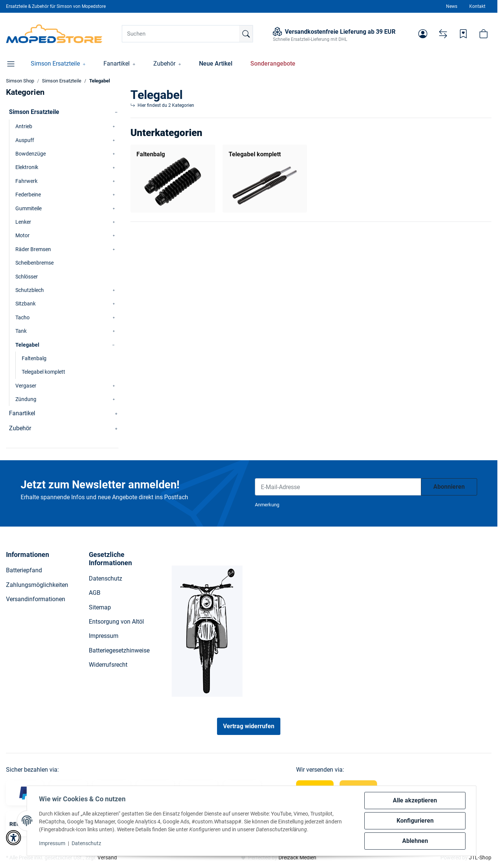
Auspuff (25, 140)
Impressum (52, 843)
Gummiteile (28, 208)
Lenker (23, 222)
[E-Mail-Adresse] (338, 487)
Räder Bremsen (33, 249)
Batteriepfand (24, 570)
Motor (22, 235)
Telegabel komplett (255, 154)
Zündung (26, 399)
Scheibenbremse (34, 263)
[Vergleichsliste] (443, 34)
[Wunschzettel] (463, 34)
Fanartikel (22, 413)
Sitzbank (25, 304)
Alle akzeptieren (415, 800)
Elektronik (27, 167)
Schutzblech (30, 290)
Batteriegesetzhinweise (119, 650)
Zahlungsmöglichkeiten (37, 585)
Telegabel (27, 345)
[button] (423, 34)
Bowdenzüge (31, 154)
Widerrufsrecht (108, 665)
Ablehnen (415, 841)
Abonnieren (449, 487)
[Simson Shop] (54, 34)
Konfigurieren (415, 821)
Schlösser (27, 277)
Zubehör (20, 428)
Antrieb (24, 126)
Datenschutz (86, 843)
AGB (95, 593)
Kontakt (477, 6)
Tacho (22, 317)
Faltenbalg (151, 154)
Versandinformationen (36, 599)
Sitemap (100, 607)
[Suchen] (187, 34)
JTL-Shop (480, 858)
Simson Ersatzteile (34, 112)
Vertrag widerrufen (249, 726)
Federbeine (28, 195)
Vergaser (26, 386)
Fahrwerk (26, 181)
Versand (107, 858)
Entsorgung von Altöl (116, 622)
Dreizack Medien (297, 858)
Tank (21, 331)
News (452, 6)
